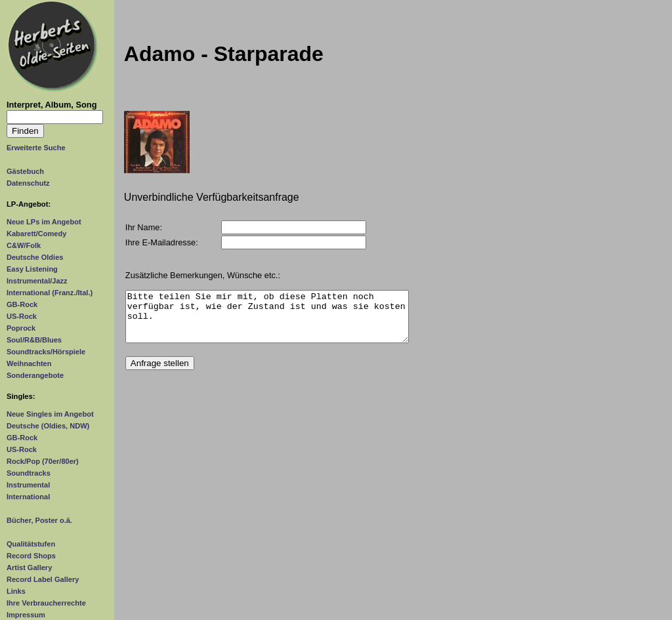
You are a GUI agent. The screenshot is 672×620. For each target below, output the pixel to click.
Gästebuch (25, 171)
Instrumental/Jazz (37, 281)
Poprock (21, 328)
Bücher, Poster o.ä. (39, 520)
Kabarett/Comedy (36, 234)
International (28, 497)
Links (16, 591)
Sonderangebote (35, 375)
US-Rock (22, 316)
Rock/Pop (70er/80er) (43, 461)
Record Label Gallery (43, 579)
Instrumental (28, 485)
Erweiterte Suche (36, 148)
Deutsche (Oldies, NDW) (48, 426)
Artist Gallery (29, 568)
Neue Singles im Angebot (50, 414)
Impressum (26, 615)
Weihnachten (29, 363)
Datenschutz (28, 183)
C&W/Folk (24, 245)
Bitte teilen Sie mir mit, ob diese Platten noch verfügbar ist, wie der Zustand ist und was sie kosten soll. (267, 321)
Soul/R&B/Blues (34, 340)
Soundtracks (29, 473)
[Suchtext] (55, 117)
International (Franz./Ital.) (50, 293)
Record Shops (31, 556)
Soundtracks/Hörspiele (46, 352)
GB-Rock (22, 304)
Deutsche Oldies (35, 257)
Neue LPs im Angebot (44, 222)
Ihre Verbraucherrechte (46, 603)
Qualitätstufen (31, 544)
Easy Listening (32, 269)
